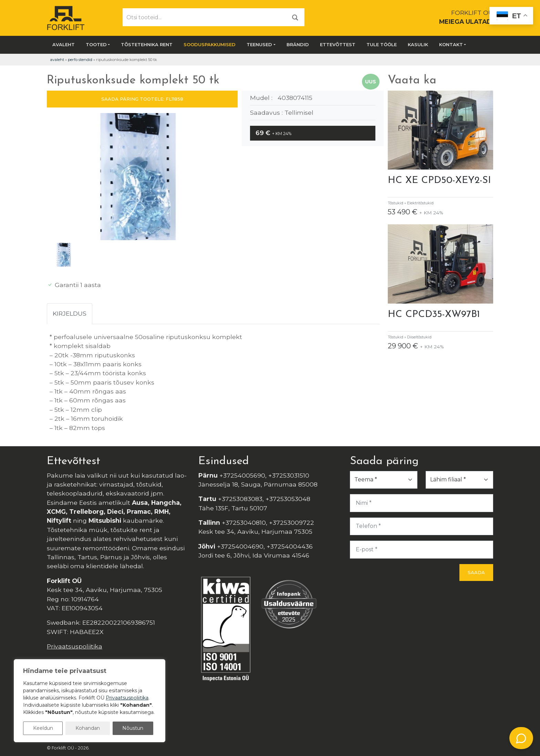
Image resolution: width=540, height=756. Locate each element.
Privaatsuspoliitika (75, 646)
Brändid (298, 44)
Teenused (259, 44)
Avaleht (64, 44)
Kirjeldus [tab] (70, 313)
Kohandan (88, 728)
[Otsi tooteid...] (205, 17)
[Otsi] (295, 17)
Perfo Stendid (80, 60)
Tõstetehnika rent (147, 44)
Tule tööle (382, 44)
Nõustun (133, 728)
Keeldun (43, 728)
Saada (476, 572)
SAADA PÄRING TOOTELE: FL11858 (142, 99)
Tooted (96, 44)
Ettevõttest (338, 44)
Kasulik (418, 44)
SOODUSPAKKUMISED (210, 44)
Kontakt (451, 44)
